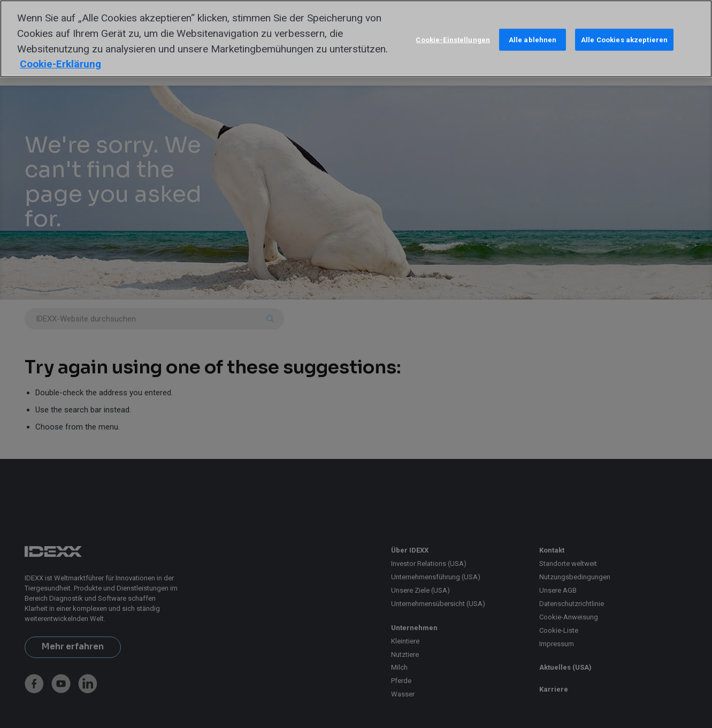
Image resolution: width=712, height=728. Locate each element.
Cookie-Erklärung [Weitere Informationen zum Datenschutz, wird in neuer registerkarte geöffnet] (60, 64)
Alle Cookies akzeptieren (624, 39)
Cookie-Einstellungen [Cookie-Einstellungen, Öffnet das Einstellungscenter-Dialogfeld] (453, 39)
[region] (356, 39)
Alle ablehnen (533, 39)
